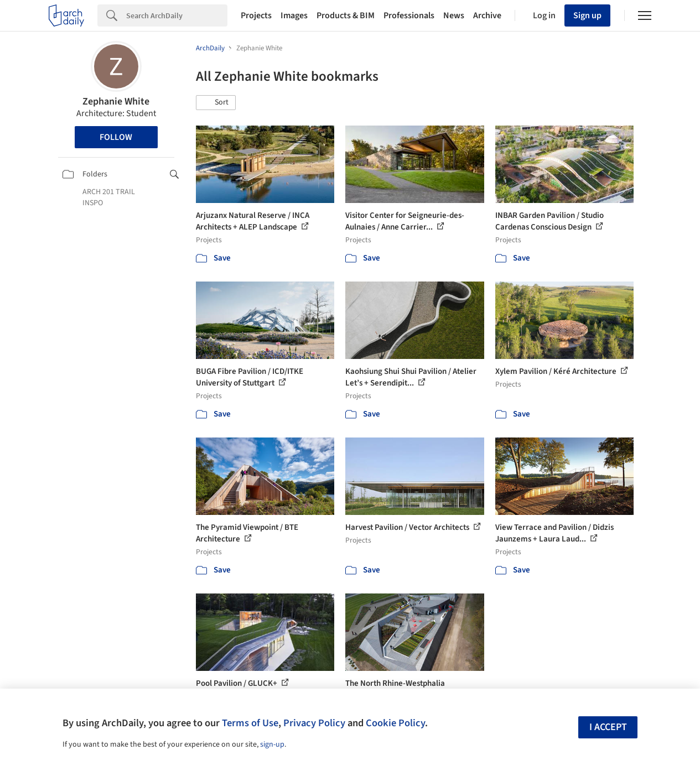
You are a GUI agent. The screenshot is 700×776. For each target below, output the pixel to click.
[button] (216, 103)
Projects (256, 15)
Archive (487, 15)
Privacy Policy (314, 723)
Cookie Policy (395, 723)
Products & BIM (346, 15)
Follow (116, 137)
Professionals (409, 15)
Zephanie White (116, 101)
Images (294, 15)
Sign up (587, 15)
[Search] (177, 15)
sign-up (272, 744)
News (454, 15)
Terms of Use (250, 723)
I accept (608, 727)
